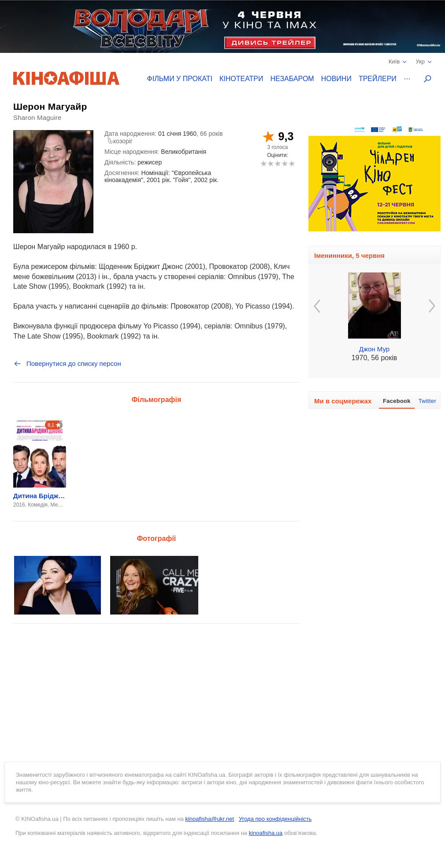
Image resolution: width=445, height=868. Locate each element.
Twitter (427, 401)
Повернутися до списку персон (67, 364)
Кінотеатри (241, 79)
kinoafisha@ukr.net (210, 819)
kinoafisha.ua (266, 833)
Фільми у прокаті (180, 79)
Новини (336, 79)
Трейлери (378, 79)
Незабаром (292, 79)
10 (291, 163)
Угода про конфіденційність (275, 819)
